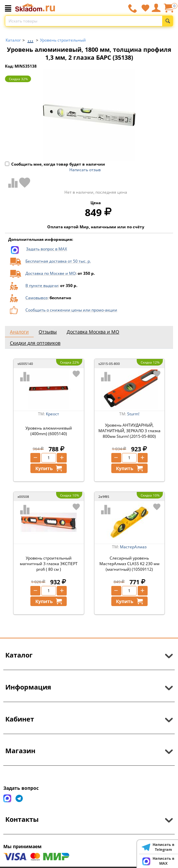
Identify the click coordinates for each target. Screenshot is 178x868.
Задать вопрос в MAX (47, 249)
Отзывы (48, 332)
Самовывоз (36, 298)
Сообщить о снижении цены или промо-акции (71, 310)
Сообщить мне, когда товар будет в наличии (55, 164)
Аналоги (19, 332)
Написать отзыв (85, 170)
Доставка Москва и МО (93, 332)
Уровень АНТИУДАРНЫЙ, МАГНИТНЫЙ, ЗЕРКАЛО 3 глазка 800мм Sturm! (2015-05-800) (129, 431)
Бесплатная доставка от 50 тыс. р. (58, 261)
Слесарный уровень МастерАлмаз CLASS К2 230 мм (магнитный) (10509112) (129, 564)
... (30, 38)
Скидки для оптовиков (35, 343)
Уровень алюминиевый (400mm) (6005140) (49, 431)
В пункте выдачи (42, 286)
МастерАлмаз (133, 547)
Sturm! (133, 414)
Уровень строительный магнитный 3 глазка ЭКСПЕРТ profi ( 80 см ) (49, 564)
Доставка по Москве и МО (51, 273)
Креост (53, 414)
